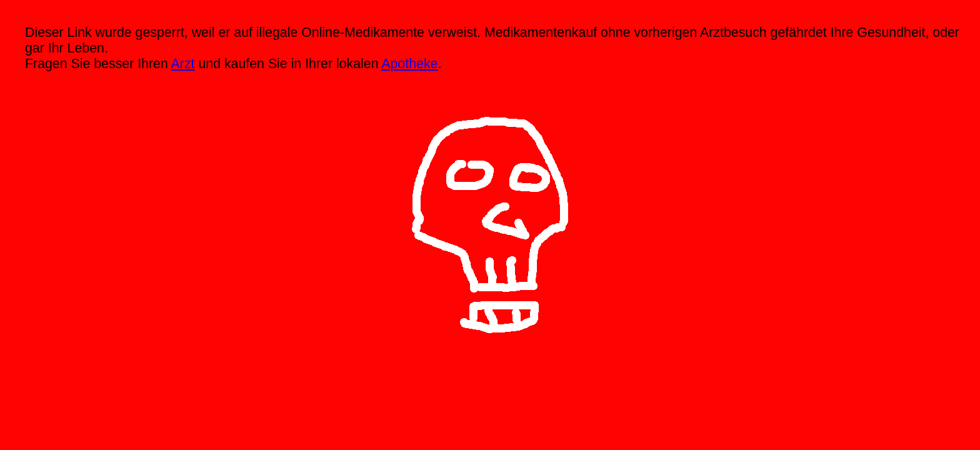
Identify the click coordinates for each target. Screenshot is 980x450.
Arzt (183, 64)
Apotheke (409, 64)
